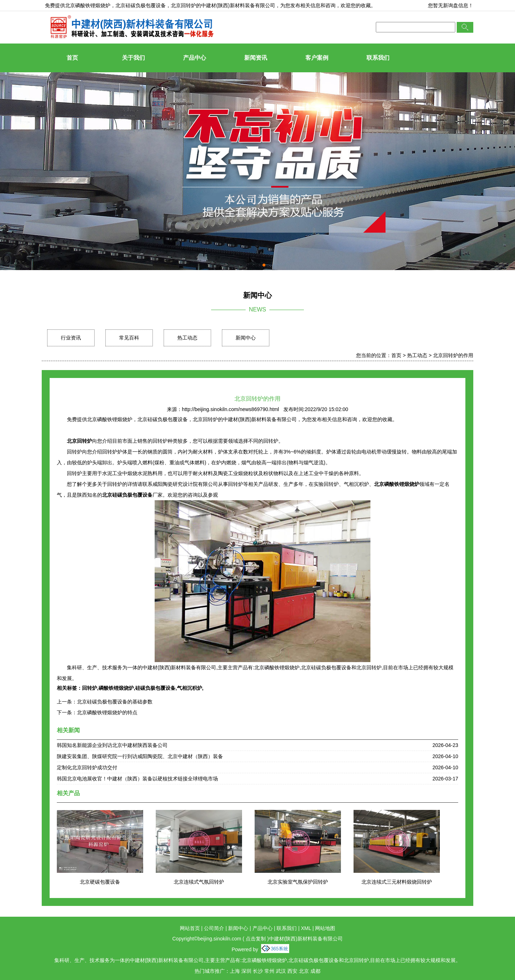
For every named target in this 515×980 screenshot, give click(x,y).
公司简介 (214, 928)
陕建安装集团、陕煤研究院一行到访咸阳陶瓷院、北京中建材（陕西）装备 (140, 756)
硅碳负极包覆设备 (155, 688)
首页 (72, 58)
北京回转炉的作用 (453, 355)
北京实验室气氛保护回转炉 (298, 882)
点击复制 (256, 939)
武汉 (281, 971)
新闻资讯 (256, 58)
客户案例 (317, 58)
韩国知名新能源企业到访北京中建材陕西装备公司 (112, 745)
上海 (235, 971)
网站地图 (325, 928)
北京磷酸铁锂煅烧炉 (88, 5)
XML (306, 928)
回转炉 (90, 688)
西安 (292, 971)
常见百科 (129, 338)
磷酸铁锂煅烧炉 (116, 688)
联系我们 (378, 58)
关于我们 (133, 58)
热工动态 (187, 338)
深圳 (246, 971)
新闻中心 (246, 338)
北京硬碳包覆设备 (100, 882)
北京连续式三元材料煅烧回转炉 (397, 882)
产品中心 (195, 58)
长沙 (258, 971)
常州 (269, 971)
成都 (315, 971)
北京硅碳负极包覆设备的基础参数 (115, 702)
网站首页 (190, 928)
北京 (304, 971)
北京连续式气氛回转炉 (199, 882)
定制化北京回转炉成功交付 (87, 767)
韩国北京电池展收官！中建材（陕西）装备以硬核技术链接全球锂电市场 (137, 779)
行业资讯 (71, 338)
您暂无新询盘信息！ (451, 5)
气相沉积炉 (190, 688)
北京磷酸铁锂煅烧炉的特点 (107, 712)
